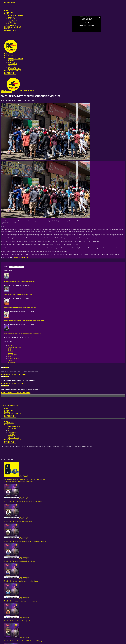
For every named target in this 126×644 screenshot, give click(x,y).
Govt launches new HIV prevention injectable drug (18, 295)
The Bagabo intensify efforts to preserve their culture (19, 282)
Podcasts (9, 29)
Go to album (7, 459)
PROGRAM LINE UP (13, 27)
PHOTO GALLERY (13, 359)
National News (15, 15)
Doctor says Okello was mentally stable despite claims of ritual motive (24, 321)
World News (14, 25)
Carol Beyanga (20, 258)
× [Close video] (99, 18)
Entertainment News (14, 347)
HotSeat (12, 24)
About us (9, 12)
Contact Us (10, 30)
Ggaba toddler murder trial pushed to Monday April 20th (20, 308)
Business (12, 17)
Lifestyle (12, 20)
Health (11, 19)
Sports (11, 22)
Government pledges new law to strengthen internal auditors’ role (23, 334)
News (7, 14)
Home (7, 10)
